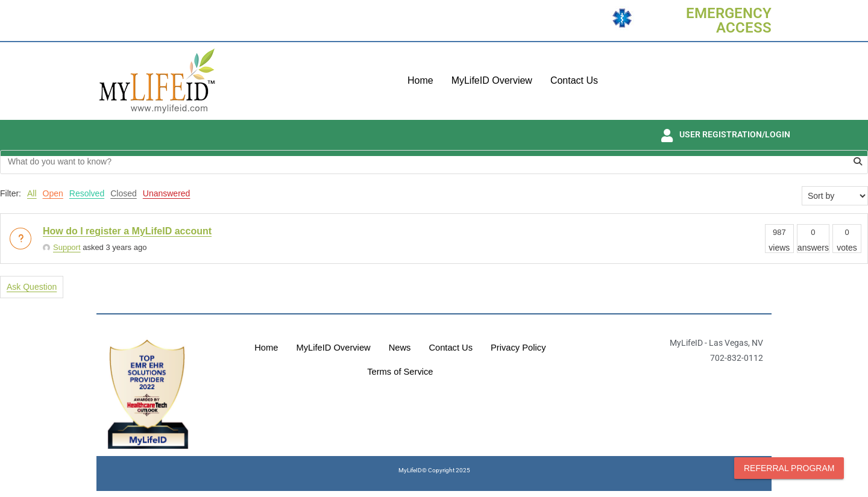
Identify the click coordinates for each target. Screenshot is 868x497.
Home (420, 80)
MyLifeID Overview (492, 80)
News (400, 348)
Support (62, 247)
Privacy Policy (520, 348)
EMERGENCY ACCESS (729, 20)
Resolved (87, 193)
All (32, 193)
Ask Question (32, 287)
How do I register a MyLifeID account (127, 231)
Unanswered (167, 193)
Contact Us (574, 80)
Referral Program (789, 468)
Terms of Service (400, 372)
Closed (124, 193)
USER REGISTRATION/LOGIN (735, 134)
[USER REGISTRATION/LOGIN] (667, 136)
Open (53, 193)
